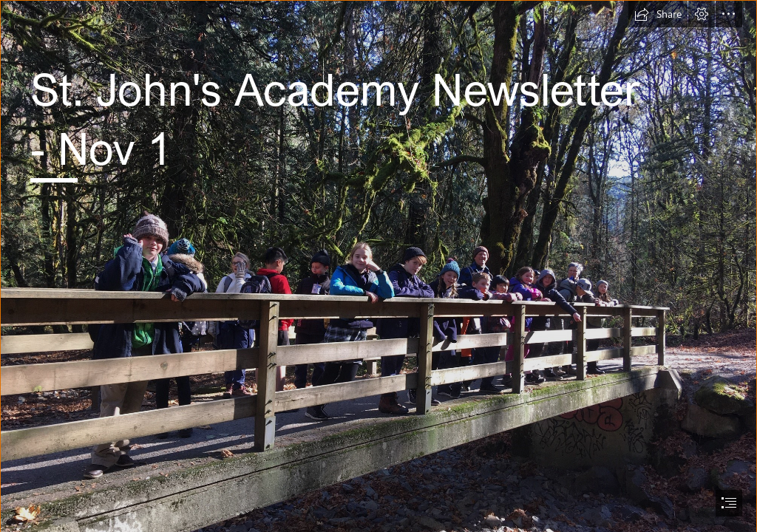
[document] (378, 266)
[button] (658, 14)
